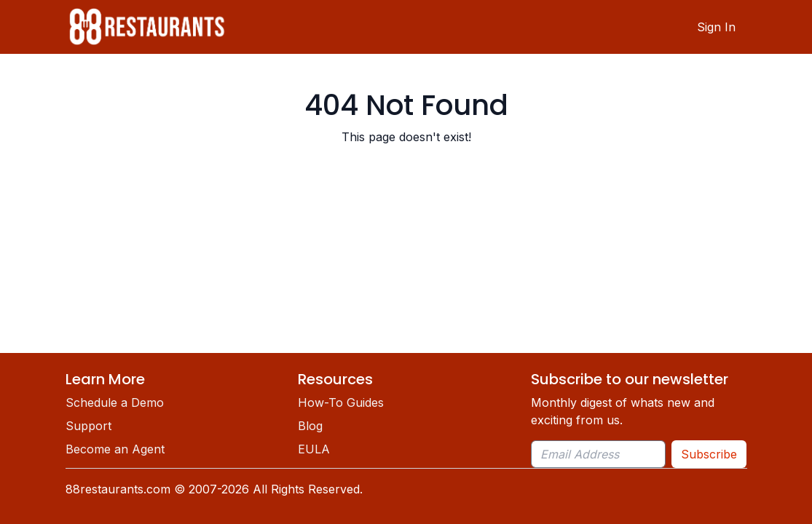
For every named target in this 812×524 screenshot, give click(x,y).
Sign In (716, 27)
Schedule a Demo (115, 402)
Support (88, 426)
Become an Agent (115, 449)
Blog (310, 426)
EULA (314, 449)
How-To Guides (341, 402)
